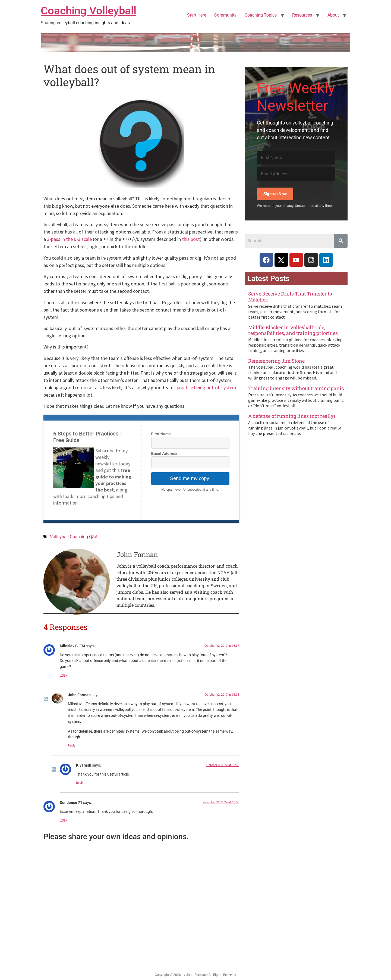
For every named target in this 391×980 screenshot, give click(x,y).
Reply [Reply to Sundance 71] (63, 820)
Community (225, 15)
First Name (161, 434)
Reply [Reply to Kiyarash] (80, 783)
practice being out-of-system (206, 388)
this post (191, 239)
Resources (302, 15)
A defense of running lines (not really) (292, 416)
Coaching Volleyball (89, 11)
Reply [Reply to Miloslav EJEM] (63, 675)
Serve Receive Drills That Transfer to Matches (290, 297)
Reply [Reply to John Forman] (72, 746)
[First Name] (296, 158)
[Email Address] (296, 174)
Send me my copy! (190, 478)
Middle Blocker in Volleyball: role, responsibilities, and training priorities (293, 330)
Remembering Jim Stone (276, 361)
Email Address (164, 453)
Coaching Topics (261, 15)
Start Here (197, 15)
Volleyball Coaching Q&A (74, 537)
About (333, 15)
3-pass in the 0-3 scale (69, 239)
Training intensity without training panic (296, 388)
